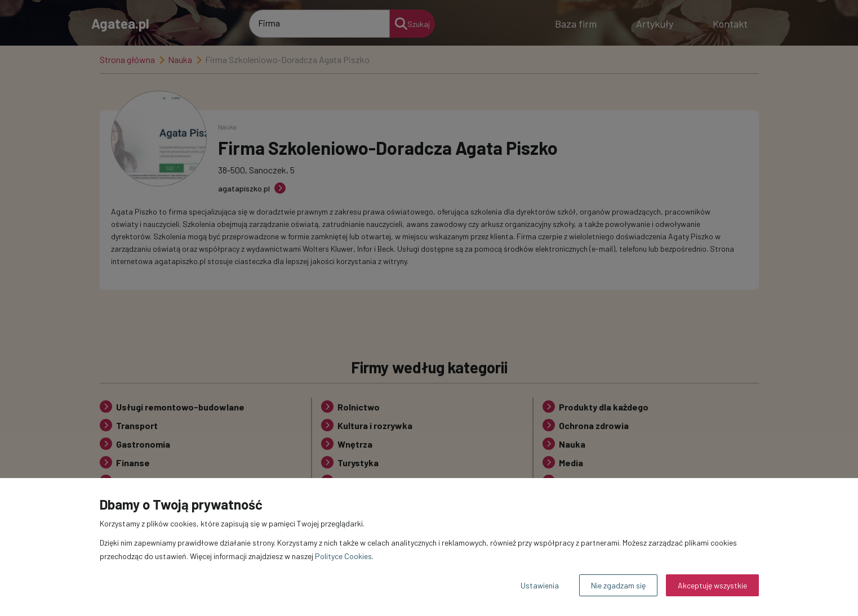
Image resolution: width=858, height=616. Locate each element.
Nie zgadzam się (618, 585)
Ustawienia (540, 585)
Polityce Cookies (343, 556)
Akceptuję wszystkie (712, 585)
